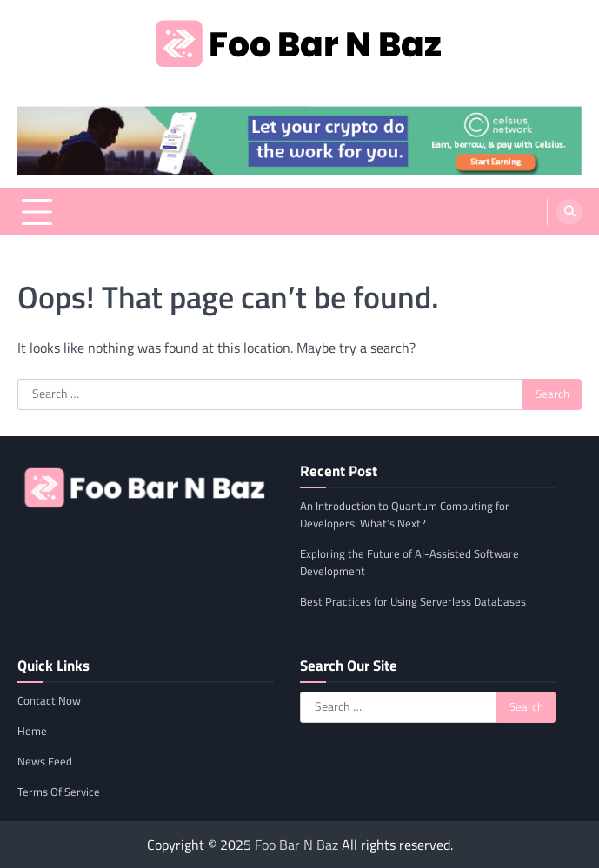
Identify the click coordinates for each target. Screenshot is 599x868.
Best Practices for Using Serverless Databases (413, 601)
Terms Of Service (59, 792)
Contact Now (49, 700)
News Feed (45, 761)
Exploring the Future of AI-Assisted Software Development (409, 562)
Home (32, 731)
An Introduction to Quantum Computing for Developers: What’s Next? (405, 514)
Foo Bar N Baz (296, 845)
